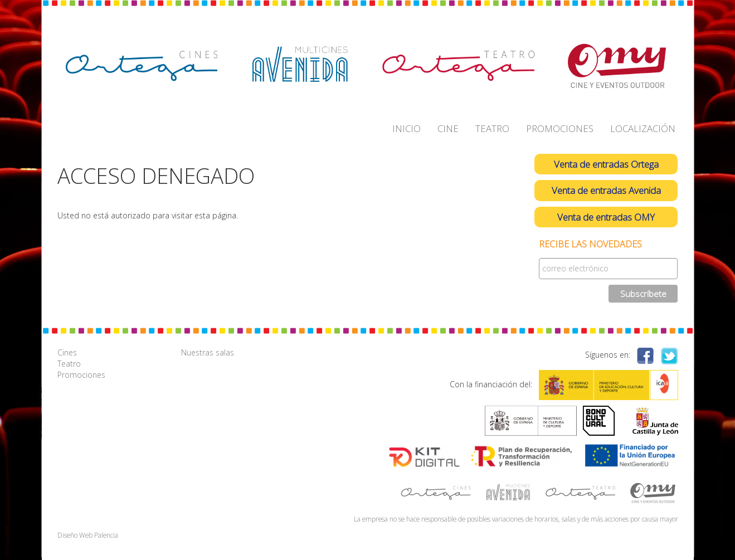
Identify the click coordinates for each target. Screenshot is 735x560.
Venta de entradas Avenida (606, 190)
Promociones (81, 375)
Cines (67, 352)
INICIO (407, 128)
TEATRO (492, 128)
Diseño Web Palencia (88, 535)
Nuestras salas (208, 352)
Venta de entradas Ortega (606, 164)
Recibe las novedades (590, 244)
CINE (448, 128)
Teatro (69, 364)
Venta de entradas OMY (606, 217)
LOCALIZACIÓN (643, 128)
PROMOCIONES (560, 128)
